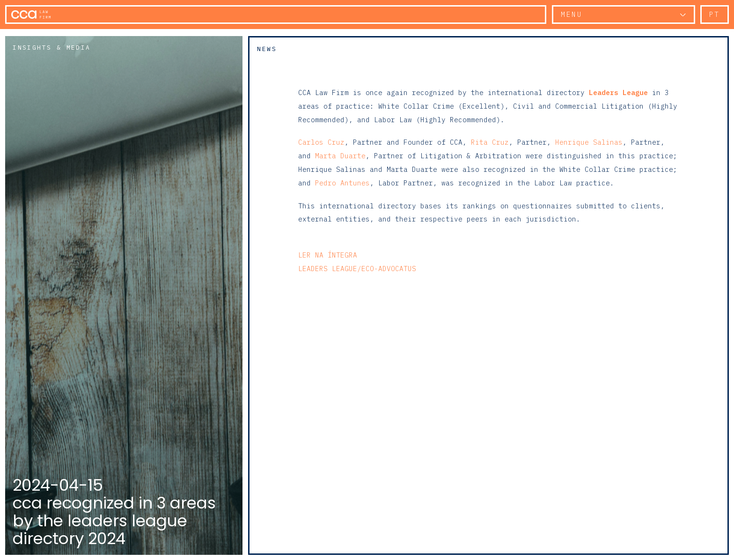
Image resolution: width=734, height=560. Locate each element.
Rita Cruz (490, 142)
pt (715, 14)
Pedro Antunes (342, 183)
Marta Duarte (340, 156)
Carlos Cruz (321, 142)
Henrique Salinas (589, 142)
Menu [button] (572, 14)
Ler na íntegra (328, 255)
